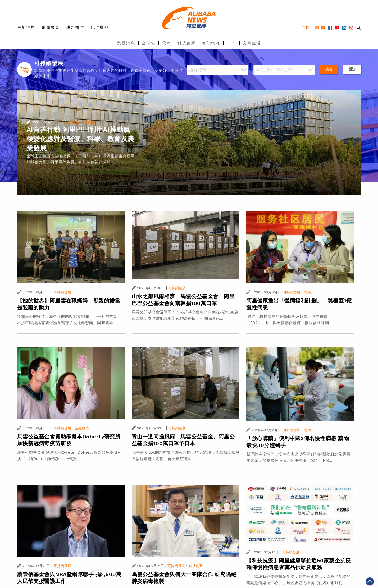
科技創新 (186, 43)
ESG (231, 43)
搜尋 (329, 69)
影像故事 (51, 27)
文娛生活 (252, 43)
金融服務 (82, 428)
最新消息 (26, 27)
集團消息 (126, 43)
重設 (352, 69)
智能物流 (211, 43)
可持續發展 (70, 122)
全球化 (149, 43)
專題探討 (75, 27)
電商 (166, 43)
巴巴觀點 (100, 27)
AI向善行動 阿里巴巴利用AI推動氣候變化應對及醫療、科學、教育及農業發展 (80, 139)
